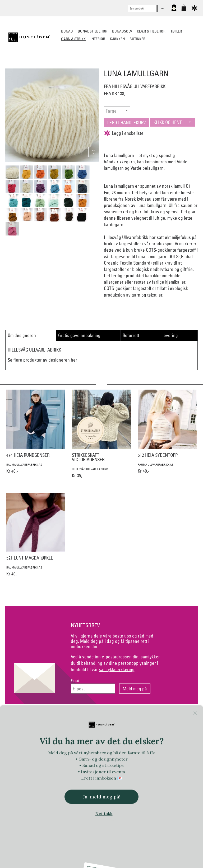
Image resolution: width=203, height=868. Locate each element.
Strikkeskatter (182, 65)
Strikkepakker (20, 65)
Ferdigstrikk (49, 65)
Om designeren (22, 335)
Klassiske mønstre (117, 65)
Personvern (123, 718)
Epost (75, 681)
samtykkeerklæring (117, 669)
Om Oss (167, 718)
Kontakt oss (36, 718)
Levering (170, 335)
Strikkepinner (151, 65)
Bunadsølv (122, 31)
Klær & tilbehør (151, 31)
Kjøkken (117, 39)
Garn (70, 65)
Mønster (87, 65)
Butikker (137, 39)
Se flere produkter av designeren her (42, 360)
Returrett (131, 335)
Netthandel (80, 718)
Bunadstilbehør (93, 31)
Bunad (67, 31)
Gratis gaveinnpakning (79, 335)
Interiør (98, 39)
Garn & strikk (73, 39)
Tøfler (176, 31)
